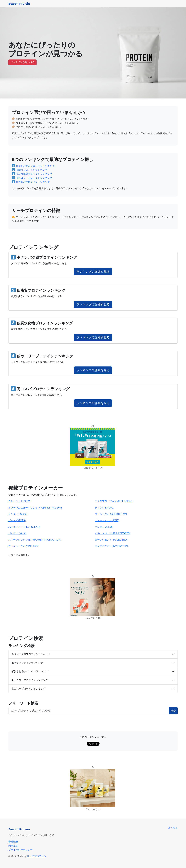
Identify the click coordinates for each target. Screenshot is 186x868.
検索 (173, 711)
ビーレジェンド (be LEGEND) (111, 540)
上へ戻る (173, 828)
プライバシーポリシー (20, 850)
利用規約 (13, 846)
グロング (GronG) (104, 508)
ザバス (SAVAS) (17, 520)
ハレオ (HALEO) (104, 527)
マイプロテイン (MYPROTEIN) (112, 546)
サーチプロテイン (37, 856)
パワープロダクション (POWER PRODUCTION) (35, 540)
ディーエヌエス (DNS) (107, 520)
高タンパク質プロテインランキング (35, 166)
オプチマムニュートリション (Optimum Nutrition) (35, 508)
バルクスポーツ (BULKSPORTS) (113, 533)
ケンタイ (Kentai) (18, 514)
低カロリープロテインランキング (34, 178)
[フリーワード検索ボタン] (89, 711)
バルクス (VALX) (17, 533)
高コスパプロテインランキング (33, 182)
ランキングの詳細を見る (93, 272)
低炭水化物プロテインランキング (34, 174)
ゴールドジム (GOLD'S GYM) (111, 514)
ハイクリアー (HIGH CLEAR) (24, 527)
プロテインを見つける (22, 62)
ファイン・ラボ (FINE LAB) (23, 546)
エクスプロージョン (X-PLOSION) (113, 501)
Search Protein (19, 4)
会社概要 (13, 842)
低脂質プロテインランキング (32, 170)
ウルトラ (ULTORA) (19, 501)
